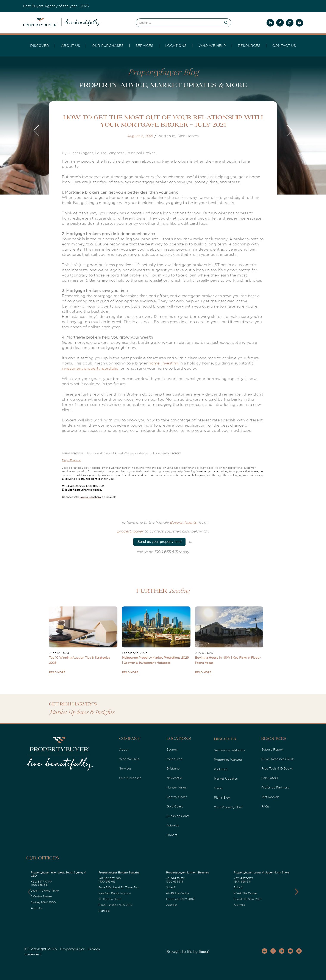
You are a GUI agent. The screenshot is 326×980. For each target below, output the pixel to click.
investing (170, 363)
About (124, 749)
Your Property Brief (228, 807)
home (154, 363)
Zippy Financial (72, 460)
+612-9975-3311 (176, 878)
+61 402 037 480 (110, 878)
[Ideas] (204, 952)
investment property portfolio (90, 368)
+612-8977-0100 (41, 882)
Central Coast (177, 797)
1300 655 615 (39, 885)
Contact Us (284, 46)
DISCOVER (40, 46)
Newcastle (174, 778)
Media (218, 788)
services (144, 46)
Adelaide (173, 825)
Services (125, 768)
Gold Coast (175, 806)
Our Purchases (108, 46)
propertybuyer (130, 531)
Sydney (172, 749)
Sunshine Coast (178, 816)
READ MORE (57, 672)
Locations (176, 46)
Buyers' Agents (184, 522)
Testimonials (270, 797)
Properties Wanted (228, 760)
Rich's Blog (222, 798)
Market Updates (226, 779)
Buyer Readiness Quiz (278, 759)
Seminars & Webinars (230, 750)
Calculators (270, 778)
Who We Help (129, 759)
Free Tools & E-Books (277, 768)
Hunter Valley (177, 787)
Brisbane (173, 768)
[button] (297, 892)
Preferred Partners (275, 787)
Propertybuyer (72, 949)
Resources (249, 46)
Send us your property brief (159, 542)
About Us (70, 46)
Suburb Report (272, 749)
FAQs (265, 806)
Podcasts (221, 769)
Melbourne (174, 759)
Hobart (172, 835)
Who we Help (212, 46)
